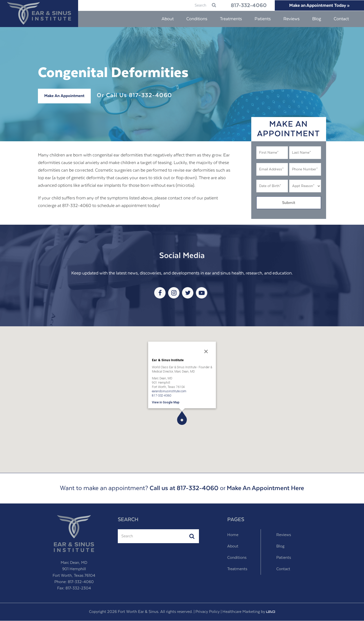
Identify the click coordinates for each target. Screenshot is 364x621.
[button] (182, 418)
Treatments (237, 569)
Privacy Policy (208, 612)
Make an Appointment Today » (318, 6)
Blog (280, 547)
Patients (284, 558)
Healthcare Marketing (241, 612)
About (233, 547)
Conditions (237, 558)
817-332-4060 (245, 6)
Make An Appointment (64, 96)
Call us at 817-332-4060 (184, 489)
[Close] (206, 352)
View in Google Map (166, 402)
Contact (283, 569)
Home (233, 535)
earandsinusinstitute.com (169, 391)
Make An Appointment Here (265, 489)
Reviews (284, 535)
